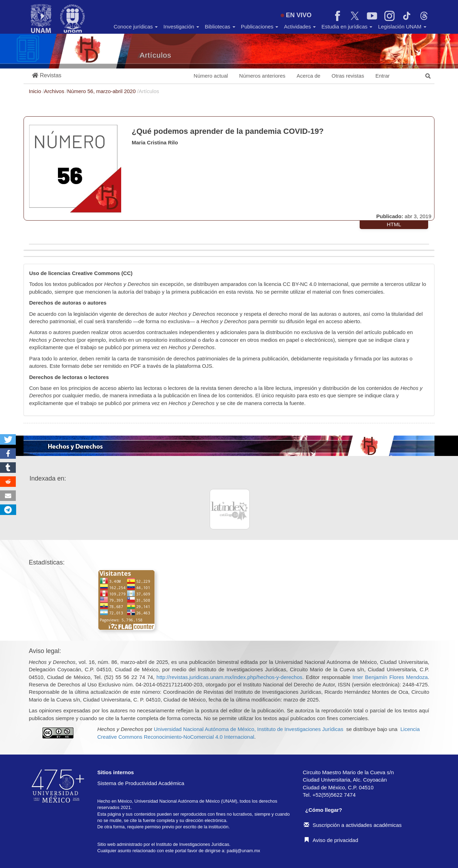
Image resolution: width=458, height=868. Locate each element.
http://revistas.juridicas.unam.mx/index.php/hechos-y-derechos (230, 677)
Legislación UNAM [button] (402, 27)
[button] (47, 76)
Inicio (36, 91)
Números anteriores (262, 76)
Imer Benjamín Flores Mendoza (390, 677)
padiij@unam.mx (244, 851)
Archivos (55, 91)
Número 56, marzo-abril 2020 (102, 91)
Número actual (211, 76)
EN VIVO (296, 15)
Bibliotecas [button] (220, 27)
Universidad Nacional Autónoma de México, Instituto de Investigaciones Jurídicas (248, 729)
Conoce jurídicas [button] (136, 27)
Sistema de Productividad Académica (141, 783)
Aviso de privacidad (331, 840)
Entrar (383, 76)
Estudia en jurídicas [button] (347, 27)
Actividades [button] (300, 27)
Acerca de (309, 76)
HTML (394, 224)
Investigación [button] (181, 27)
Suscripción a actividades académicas (353, 825)
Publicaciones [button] (260, 27)
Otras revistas (348, 76)
